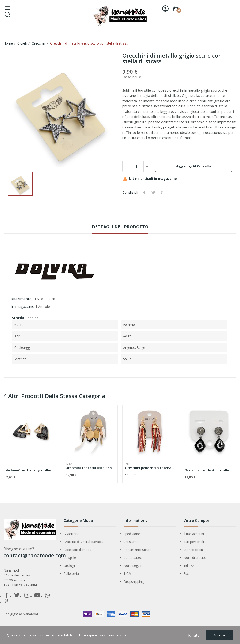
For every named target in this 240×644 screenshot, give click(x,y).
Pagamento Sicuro (138, 550)
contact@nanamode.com (35, 555)
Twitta (153, 192)
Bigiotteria (71, 534)
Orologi (69, 566)
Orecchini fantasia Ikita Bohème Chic (90, 468)
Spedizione (132, 534)
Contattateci (133, 558)
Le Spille (70, 558)
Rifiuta (194, 635)
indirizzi (189, 566)
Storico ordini (194, 550)
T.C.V (127, 574)
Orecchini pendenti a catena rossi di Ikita (150, 468)
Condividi (144, 192)
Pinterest (162, 192)
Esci (186, 574)
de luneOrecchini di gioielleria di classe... (31, 470)
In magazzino (23, 306)
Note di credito (195, 558)
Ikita (69, 464)
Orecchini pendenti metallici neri (209, 470)
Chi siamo (131, 542)
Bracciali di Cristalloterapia (83, 542)
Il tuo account (194, 534)
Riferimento (21, 299)
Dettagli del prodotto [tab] (120, 227)
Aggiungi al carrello (194, 166)
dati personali (194, 542)
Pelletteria (71, 574)
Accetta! (219, 635)
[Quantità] (136, 166)
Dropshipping (134, 582)
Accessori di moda (77, 550)
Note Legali (132, 566)
